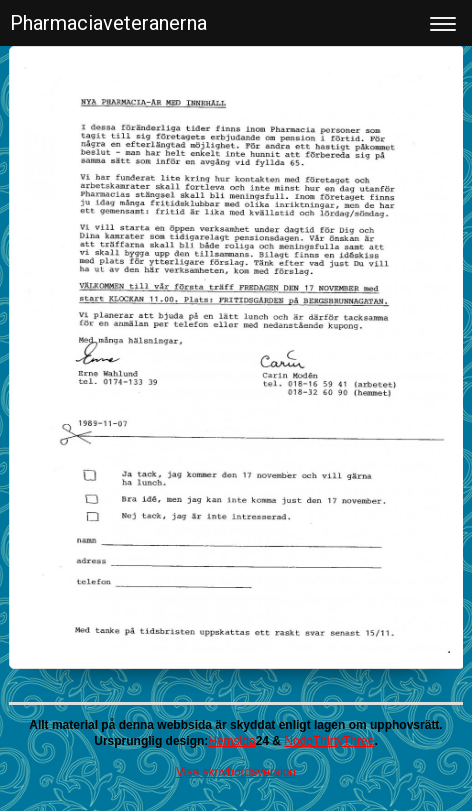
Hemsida (231, 741)
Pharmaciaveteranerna (108, 23)
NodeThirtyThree (329, 741)
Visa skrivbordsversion (236, 772)
